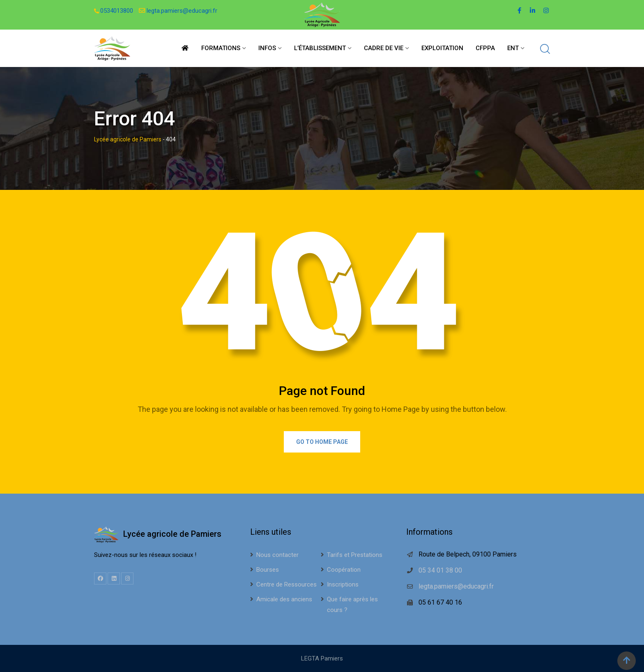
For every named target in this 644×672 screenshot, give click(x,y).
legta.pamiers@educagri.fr (182, 11)
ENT (513, 48)
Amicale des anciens (284, 599)
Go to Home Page (322, 442)
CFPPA (485, 48)
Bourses (268, 570)
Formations (221, 48)
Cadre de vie (384, 48)
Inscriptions (343, 584)
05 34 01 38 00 (440, 570)
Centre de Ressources (286, 584)
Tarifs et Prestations (355, 555)
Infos (267, 48)
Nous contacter (277, 555)
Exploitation (442, 48)
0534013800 (117, 11)
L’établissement (320, 48)
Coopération (344, 570)
